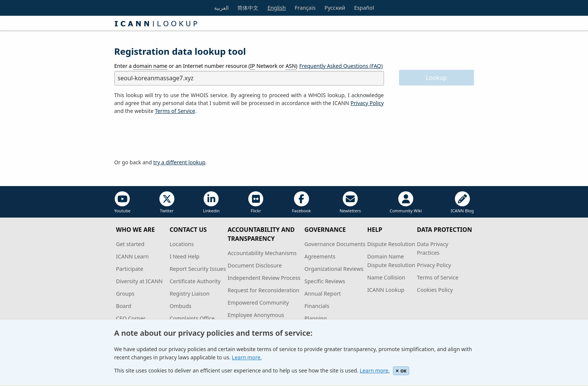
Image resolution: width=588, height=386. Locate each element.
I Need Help (184, 256)
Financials (317, 306)
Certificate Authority (195, 281)
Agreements (320, 256)
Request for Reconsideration (263, 290)
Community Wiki (406, 202)
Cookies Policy (435, 290)
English (277, 8)
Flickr (256, 202)
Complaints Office (192, 318)
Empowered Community (258, 303)
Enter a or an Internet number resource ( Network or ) (206, 66)
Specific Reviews (325, 281)
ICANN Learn (132, 256)
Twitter (167, 202)
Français (305, 8)
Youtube (123, 202)
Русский (335, 8)
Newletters (350, 202)
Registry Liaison (189, 294)
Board (124, 306)
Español (364, 8)
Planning (316, 318)
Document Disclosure (255, 265)
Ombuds (180, 306)
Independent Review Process (264, 278)
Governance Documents (335, 244)
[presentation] (171, 137)
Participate (130, 269)
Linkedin (211, 202)
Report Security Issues (198, 269)
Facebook (301, 202)
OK (401, 371)
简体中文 (248, 8)
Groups (125, 294)
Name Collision (386, 277)
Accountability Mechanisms (262, 253)
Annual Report (323, 294)
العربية (221, 8)
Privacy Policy (367, 103)
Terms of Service (438, 277)
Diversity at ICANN (139, 281)
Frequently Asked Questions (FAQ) (341, 66)
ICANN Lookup (386, 290)
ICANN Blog (462, 202)
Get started (130, 244)
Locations (182, 244)
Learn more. (247, 357)
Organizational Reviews (334, 269)
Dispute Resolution (391, 244)
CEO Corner (131, 318)
